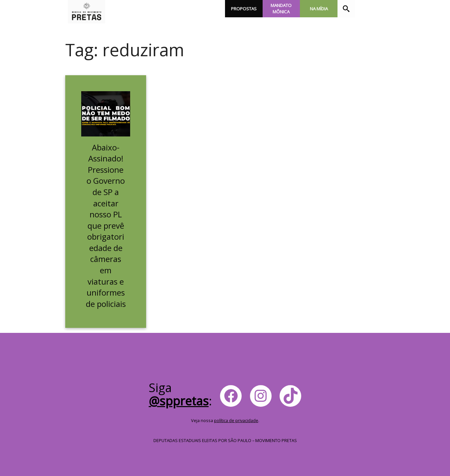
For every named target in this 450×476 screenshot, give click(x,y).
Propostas (244, 9)
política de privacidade (236, 420)
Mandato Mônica (281, 8)
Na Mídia (319, 9)
